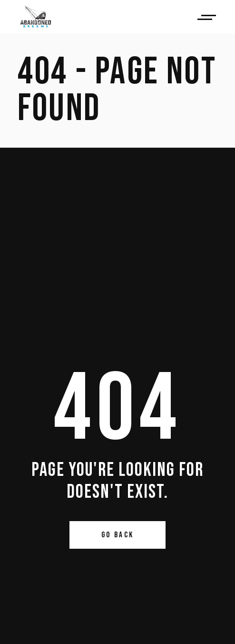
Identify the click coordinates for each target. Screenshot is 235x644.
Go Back (118, 535)
